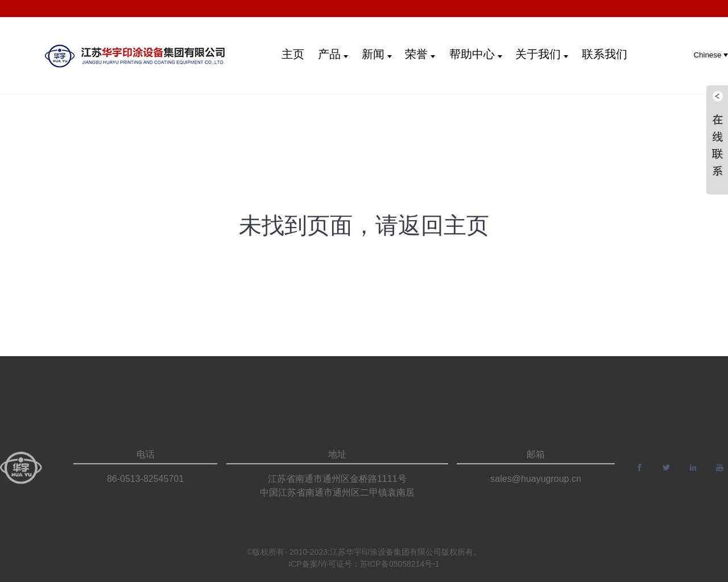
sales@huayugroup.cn (535, 489)
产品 (333, 54)
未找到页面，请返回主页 (364, 225)
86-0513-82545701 (145, 489)
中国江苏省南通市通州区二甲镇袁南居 (337, 503)
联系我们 (605, 54)
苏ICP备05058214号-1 (400, 567)
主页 (293, 54)
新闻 (377, 54)
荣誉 (420, 54)
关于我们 (542, 54)
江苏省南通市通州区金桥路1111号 (337, 489)
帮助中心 (476, 54)
